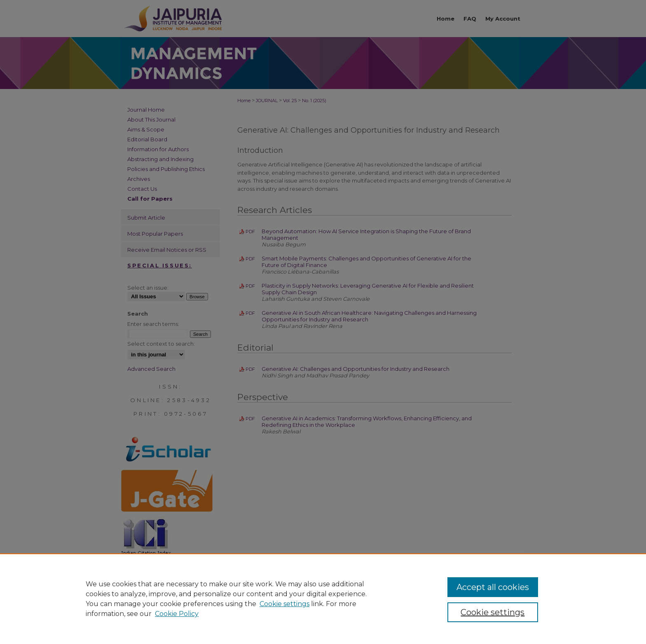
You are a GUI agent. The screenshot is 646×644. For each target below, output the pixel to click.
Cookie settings (284, 604)
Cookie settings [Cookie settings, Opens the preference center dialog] (493, 612)
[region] (323, 599)
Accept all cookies (493, 587)
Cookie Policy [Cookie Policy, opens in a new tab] (177, 614)
